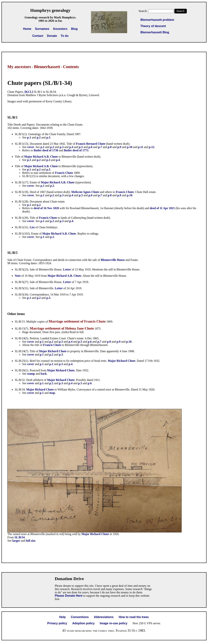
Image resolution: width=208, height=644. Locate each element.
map (52, 393)
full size (31, 541)
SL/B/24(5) (22, 338)
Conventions (80, 617)
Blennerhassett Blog (155, 32)
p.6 (91, 147)
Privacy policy (57, 623)
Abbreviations (104, 617)
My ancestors (19, 67)
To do (65, 36)
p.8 (110, 147)
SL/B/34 (20, 389)
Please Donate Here (69, 596)
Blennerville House (113, 260)
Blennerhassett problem (157, 20)
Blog (74, 29)
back (44, 374)
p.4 (71, 147)
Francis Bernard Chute (91, 144)
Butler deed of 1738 (46, 150)
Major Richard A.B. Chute (41, 157)
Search (181, 11)
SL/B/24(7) (22, 351)
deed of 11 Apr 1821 (162, 208)
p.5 (81, 147)
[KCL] (29, 92)
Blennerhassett (47, 67)
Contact (38, 36)
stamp (31, 374)
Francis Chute (64, 173)
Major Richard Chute (53, 351)
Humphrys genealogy (50, 10)
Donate (52, 36)
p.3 (48, 137)
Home (27, 29)
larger (16, 541)
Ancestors (60, 29)
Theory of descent (153, 26)
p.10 (130, 147)
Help (62, 617)
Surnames (42, 29)
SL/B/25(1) (22, 361)
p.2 (39, 137)
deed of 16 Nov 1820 (46, 208)
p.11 (141, 147)
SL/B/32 (20, 380)
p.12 (152, 147)
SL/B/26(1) (22, 370)
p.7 (100, 147)
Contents (71, 67)
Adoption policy (84, 623)
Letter (67, 269)
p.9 (119, 147)
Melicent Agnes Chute (85, 192)
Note (18, 276)
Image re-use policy (114, 623)
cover (31, 147)
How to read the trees (134, 617)
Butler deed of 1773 (76, 150)
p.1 (29, 137)
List (32, 227)
